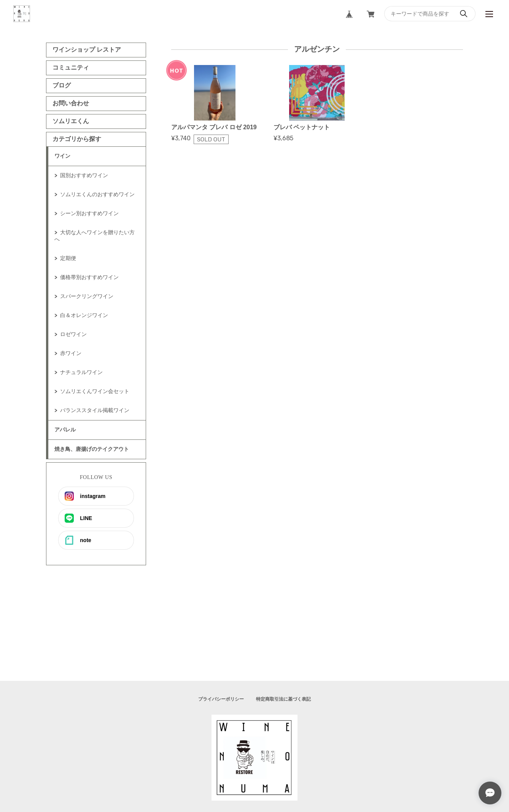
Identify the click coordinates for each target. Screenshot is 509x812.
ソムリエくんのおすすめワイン (97, 194)
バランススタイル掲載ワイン (95, 410)
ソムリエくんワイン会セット (95, 391)
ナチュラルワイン (81, 372)
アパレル (65, 430)
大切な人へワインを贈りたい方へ (95, 236)
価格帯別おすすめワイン (89, 277)
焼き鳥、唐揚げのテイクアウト (92, 449)
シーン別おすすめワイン (89, 213)
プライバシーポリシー (221, 699)
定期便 (68, 258)
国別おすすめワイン (84, 175)
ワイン (62, 156)
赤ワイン (71, 353)
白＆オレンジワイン (84, 315)
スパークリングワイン (87, 296)
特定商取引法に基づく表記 (283, 699)
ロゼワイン (73, 334)
